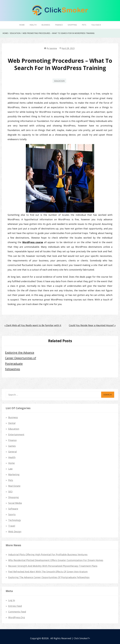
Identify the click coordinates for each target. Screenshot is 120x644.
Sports (12, 514)
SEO (10, 492)
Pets (84, 25)
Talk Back (96, 25)
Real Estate (14, 486)
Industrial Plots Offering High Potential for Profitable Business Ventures (48, 554)
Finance (59, 25)
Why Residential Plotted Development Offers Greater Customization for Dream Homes (56, 560)
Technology (15, 520)
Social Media (15, 503)
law (10, 469)
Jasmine (53, 48)
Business (46, 25)
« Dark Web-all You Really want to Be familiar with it (33, 325)
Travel (12, 526)
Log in (12, 600)
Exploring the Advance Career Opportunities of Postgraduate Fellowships (49, 577)
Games (12, 446)
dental (12, 423)
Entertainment (16, 434)
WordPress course (33, 242)
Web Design (15, 532)
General (12, 452)
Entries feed (15, 606)
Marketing (14, 474)
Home (22, 25)
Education (59, 81)
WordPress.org (17, 617)
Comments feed (17, 612)
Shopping (72, 25)
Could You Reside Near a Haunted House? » (92, 325)
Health (33, 25)
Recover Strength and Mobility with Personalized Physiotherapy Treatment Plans (53, 566)
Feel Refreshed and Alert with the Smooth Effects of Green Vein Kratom (48, 572)
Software (13, 509)
